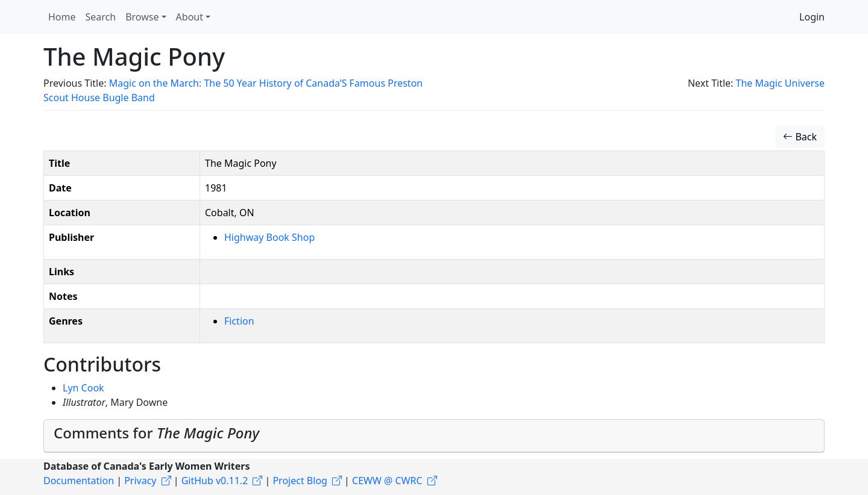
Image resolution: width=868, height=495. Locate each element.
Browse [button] (142, 17)
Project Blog (300, 481)
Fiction (239, 321)
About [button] (190, 17)
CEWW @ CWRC (387, 481)
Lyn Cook (83, 388)
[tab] (434, 436)
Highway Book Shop (269, 237)
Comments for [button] (156, 433)
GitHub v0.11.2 (215, 481)
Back (800, 137)
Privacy (140, 481)
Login (812, 17)
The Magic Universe (780, 83)
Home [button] (62, 17)
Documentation (79, 481)
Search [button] (101, 17)
